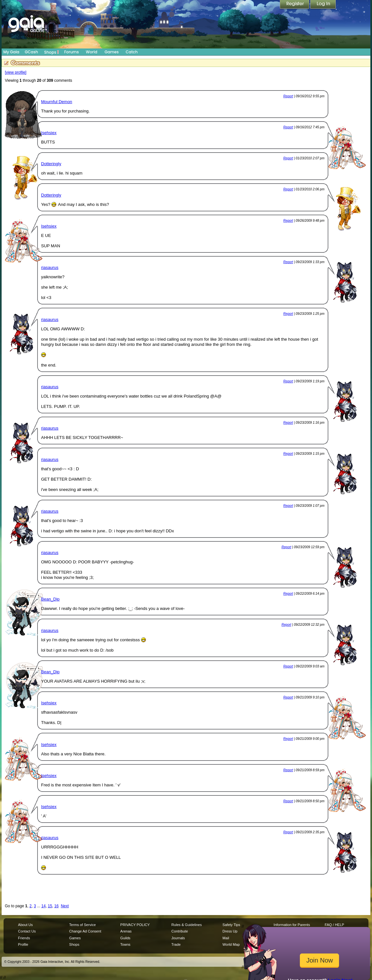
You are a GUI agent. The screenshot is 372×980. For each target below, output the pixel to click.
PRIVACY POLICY (135, 925)
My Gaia (11, 52)
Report (288, 96)
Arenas (126, 931)
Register (295, 5)
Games (112, 52)
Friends (24, 938)
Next (65, 906)
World (92, 52)
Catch (132, 52)
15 (50, 906)
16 (56, 906)
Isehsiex (49, 133)
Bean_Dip (50, 599)
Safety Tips (231, 925)
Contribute (180, 931)
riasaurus (50, 267)
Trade (176, 944)
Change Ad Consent (85, 931)
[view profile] (16, 72)
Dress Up (230, 931)
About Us (25, 925)
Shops (52, 52)
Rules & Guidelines (187, 925)
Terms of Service (82, 925)
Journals (178, 938)
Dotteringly (51, 164)
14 (44, 906)
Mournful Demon (57, 102)
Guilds (125, 938)
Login (323, 5)
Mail (226, 938)
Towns (125, 944)
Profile (23, 944)
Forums (71, 52)
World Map (231, 944)
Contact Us (27, 931)
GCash (32, 52)
